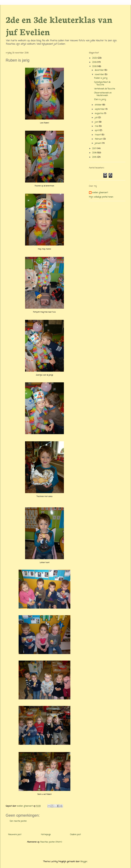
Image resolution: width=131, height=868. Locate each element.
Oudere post (75, 835)
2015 (95, 157)
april (97, 130)
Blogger (84, 862)
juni (97, 122)
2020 (95, 58)
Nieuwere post (15, 835)
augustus (99, 113)
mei (97, 126)
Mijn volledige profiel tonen (101, 197)
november (100, 75)
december (100, 70)
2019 (95, 62)
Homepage (46, 835)
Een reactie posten (18, 821)
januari (98, 143)
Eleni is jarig (100, 100)
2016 (95, 153)
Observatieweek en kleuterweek (103, 94)
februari (99, 139)
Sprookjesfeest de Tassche (102, 83)
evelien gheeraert (100, 193)
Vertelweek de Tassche (105, 89)
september (100, 109)
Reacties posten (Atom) (51, 842)
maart (98, 135)
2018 (95, 66)
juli (96, 118)
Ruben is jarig (101, 78)
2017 (95, 149)
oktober (99, 105)
